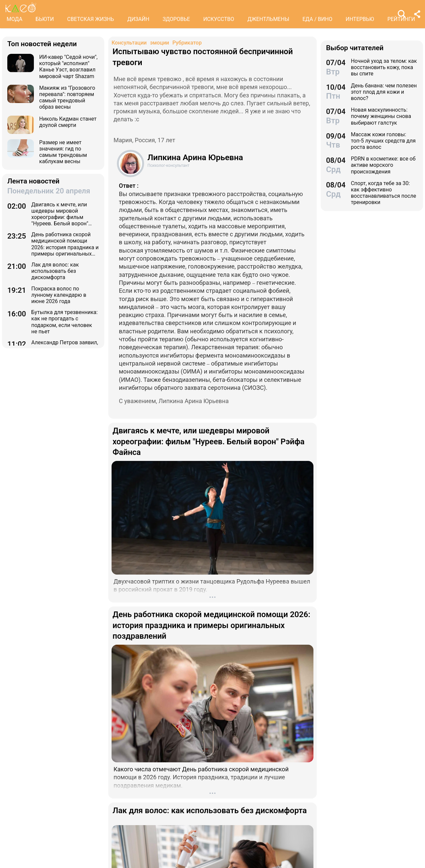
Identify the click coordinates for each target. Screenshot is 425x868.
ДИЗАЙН (138, 19)
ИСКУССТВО (219, 19)
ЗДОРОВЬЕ (176, 19)
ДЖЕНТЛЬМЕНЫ (268, 19)
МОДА (14, 19)
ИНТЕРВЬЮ (360, 19)
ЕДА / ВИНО (317, 19)
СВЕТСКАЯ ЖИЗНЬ (90, 19)
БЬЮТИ (45, 19)
